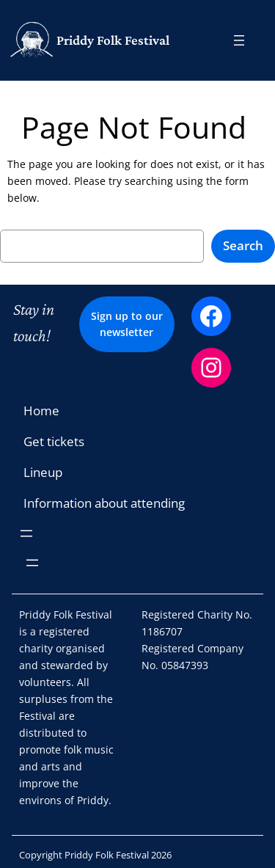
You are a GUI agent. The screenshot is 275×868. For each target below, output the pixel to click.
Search (243, 245)
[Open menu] (239, 40)
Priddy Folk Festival (113, 40)
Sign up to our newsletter (127, 324)
